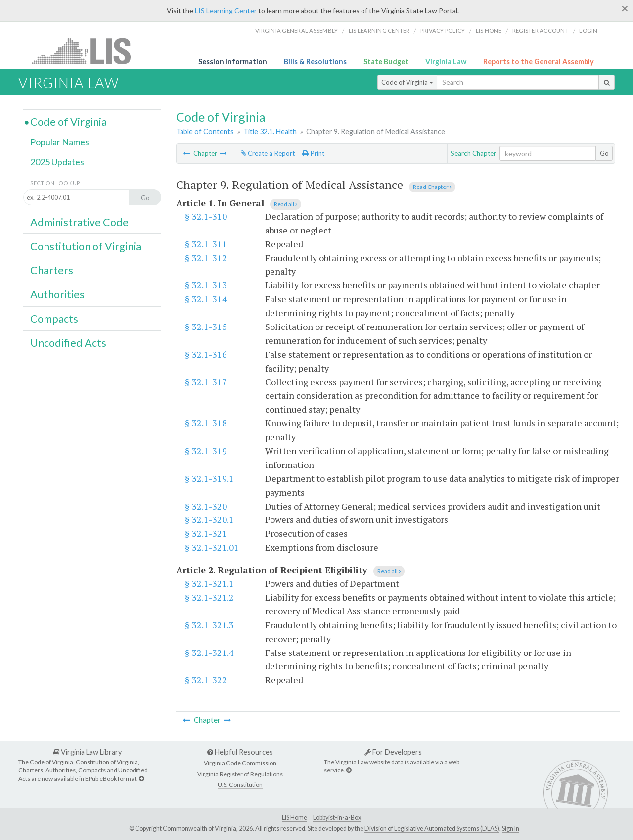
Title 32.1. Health (270, 131)
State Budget (386, 62)
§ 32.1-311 (206, 244)
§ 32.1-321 (206, 533)
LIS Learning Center (226, 11)
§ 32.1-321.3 (209, 625)
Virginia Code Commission (240, 763)
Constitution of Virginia (86, 246)
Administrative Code (79, 222)
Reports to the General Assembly (539, 62)
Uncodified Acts (68, 343)
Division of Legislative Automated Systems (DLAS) (432, 828)
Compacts (54, 319)
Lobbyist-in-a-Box (337, 817)
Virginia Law (446, 62)
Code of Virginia (407, 82)
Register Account (541, 30)
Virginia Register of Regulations (240, 774)
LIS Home (294, 817)
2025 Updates (57, 162)
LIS (87, 51)
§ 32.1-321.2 (209, 597)
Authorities (57, 294)
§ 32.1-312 (206, 258)
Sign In (511, 828)
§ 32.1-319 (206, 451)
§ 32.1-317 (206, 382)
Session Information (233, 62)
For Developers (393, 752)
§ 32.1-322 (206, 680)
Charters (52, 270)
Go (604, 153)
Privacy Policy (443, 30)
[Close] (625, 8)
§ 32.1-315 (206, 327)
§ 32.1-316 (206, 354)
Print (313, 153)
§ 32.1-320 (206, 506)
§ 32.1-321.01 (212, 547)
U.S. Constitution (240, 784)
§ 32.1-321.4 (209, 653)
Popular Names (60, 142)
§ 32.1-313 (206, 285)
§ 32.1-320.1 (209, 519)
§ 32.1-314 (206, 299)
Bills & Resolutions (315, 62)
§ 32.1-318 (206, 423)
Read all (286, 204)
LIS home (489, 30)
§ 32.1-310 (206, 216)
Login (588, 30)
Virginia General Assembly (296, 30)
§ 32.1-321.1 (209, 583)
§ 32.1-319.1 (209, 478)
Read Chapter (432, 187)
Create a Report (268, 153)
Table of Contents (205, 131)
